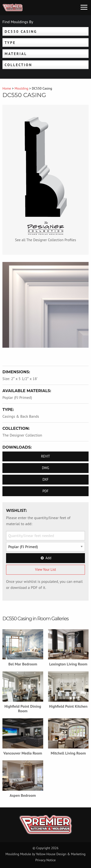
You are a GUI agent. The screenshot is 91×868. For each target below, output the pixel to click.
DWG (46, 468)
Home (7, 88)
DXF (45, 479)
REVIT (45, 456)
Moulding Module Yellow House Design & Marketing (46, 854)
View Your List (45, 569)
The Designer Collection (22, 435)
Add (46, 558)
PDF (45, 491)
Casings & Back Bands (21, 416)
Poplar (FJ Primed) (17, 397)
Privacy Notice (46, 860)
